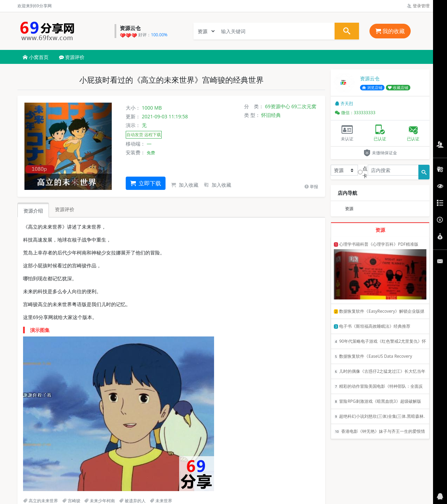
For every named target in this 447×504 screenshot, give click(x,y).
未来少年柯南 (100, 501)
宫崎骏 (71, 501)
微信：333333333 (355, 113)
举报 (311, 187)
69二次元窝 (304, 106)
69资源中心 (278, 106)
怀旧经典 (271, 115)
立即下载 (146, 183)
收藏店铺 (398, 88)
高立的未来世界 (41, 501)
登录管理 (418, 6)
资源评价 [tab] (65, 209)
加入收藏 (185, 185)
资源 (349, 209)
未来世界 (161, 501)
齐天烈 (344, 103)
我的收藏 (390, 31)
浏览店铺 (372, 88)
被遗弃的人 (132, 501)
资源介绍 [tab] (33, 211)
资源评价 (72, 57)
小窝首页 (36, 57)
